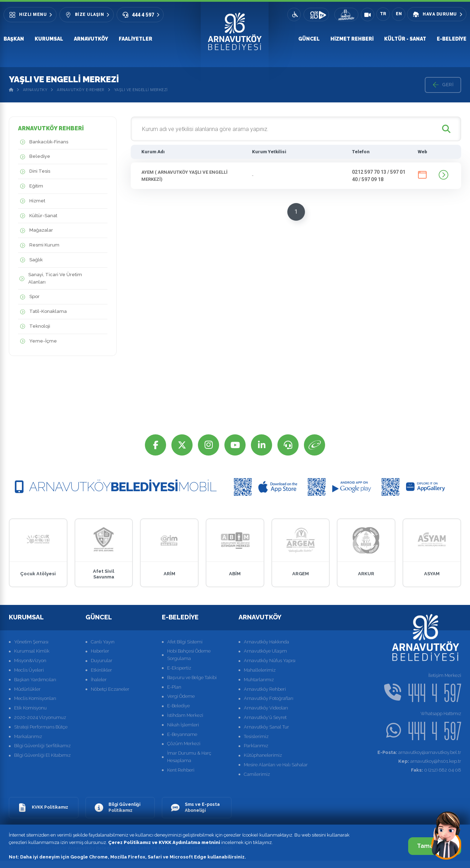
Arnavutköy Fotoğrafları (269, 698)
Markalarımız (28, 736)
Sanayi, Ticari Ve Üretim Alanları (50, 279)
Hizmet (32, 201)
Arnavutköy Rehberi (265, 689)
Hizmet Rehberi (352, 39)
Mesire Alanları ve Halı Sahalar (276, 765)
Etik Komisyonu (30, 708)
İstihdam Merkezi (185, 715)
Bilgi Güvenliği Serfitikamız (42, 746)
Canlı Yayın (103, 642)
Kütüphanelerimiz (263, 755)
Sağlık (30, 260)
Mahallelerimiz (260, 670)
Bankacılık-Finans (43, 142)
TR (383, 14)
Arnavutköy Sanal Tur (266, 727)
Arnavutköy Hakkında (266, 642)
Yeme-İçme (37, 341)
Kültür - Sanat (405, 39)
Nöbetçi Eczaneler (110, 689)
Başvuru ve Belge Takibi (192, 677)
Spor (29, 297)
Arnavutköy (91, 39)
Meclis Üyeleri (29, 670)
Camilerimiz (257, 774)
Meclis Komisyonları (35, 698)
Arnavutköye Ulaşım (265, 651)
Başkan (14, 39)
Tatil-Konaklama (42, 312)
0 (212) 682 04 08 (436, 770)
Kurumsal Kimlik (32, 651)
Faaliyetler (136, 39)
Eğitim (31, 186)
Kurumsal (49, 39)
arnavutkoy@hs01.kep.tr (430, 761)
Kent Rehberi (181, 770)
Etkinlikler (101, 670)
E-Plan (174, 687)
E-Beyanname (182, 734)
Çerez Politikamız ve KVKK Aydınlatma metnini (164, 842)
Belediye (34, 157)
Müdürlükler (27, 689)
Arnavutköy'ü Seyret (265, 717)
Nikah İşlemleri (183, 725)
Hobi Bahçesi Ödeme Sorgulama (189, 655)
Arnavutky (35, 90)
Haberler (100, 651)
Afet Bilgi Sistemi (185, 642)
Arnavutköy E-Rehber (81, 90)
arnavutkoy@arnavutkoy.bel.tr (419, 752)
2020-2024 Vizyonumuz (40, 717)
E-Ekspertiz (179, 668)
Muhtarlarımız (259, 680)
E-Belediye (452, 39)
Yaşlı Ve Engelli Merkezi (141, 90)
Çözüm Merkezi (184, 744)
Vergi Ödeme (181, 696)
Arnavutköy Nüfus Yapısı (270, 661)
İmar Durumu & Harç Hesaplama (189, 757)
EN (399, 14)
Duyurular (102, 661)
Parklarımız (256, 746)
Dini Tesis (34, 171)
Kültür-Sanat (38, 216)
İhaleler (99, 680)
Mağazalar (36, 230)
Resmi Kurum (39, 245)
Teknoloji (34, 326)
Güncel (309, 39)
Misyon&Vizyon (30, 661)
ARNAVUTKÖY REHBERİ (51, 128)
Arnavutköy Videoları (266, 708)
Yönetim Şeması (31, 642)
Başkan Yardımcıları (35, 680)
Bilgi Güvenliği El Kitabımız (42, 755)
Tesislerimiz (256, 736)
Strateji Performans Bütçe (41, 727)
